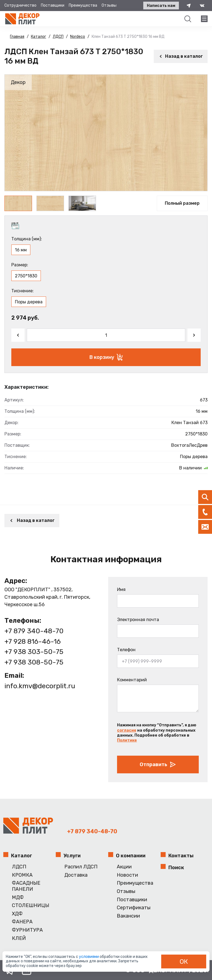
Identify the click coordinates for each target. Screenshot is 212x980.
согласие (127, 730)
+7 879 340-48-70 (34, 631)
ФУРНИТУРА (27, 930)
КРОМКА (22, 875)
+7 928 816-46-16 (33, 641)
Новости (127, 875)
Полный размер (182, 203)
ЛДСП (19, 867)
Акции (124, 867)
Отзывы (109, 5)
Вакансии (128, 916)
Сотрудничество (20, 5)
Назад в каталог (181, 56)
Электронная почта (138, 620)
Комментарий (132, 680)
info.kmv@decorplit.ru (40, 686)
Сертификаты (134, 908)
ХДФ (17, 914)
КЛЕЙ (19, 938)
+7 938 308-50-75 (34, 662)
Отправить (158, 764)
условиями (89, 957)
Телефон (126, 650)
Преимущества (83, 5)
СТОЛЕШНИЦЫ (31, 906)
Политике (127, 740)
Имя (121, 589)
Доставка (76, 875)
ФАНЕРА (22, 922)
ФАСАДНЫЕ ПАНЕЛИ (26, 886)
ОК (184, 961)
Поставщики (53, 5)
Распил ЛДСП (81, 867)
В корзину (106, 357)
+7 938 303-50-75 (34, 652)
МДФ (18, 898)
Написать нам (161, 6)
